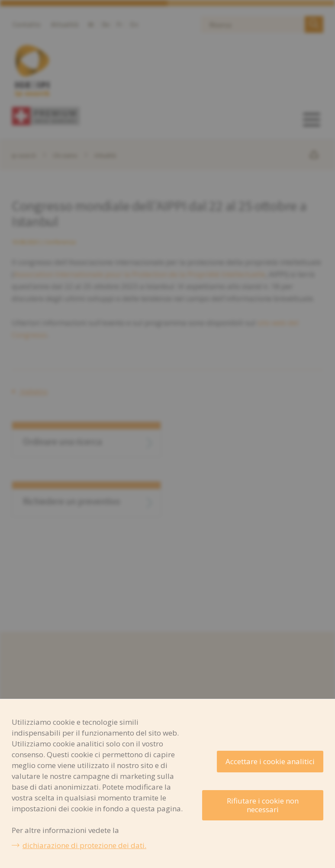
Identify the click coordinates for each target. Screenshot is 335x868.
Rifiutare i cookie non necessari (263, 805)
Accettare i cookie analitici (270, 761)
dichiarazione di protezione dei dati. (84, 845)
